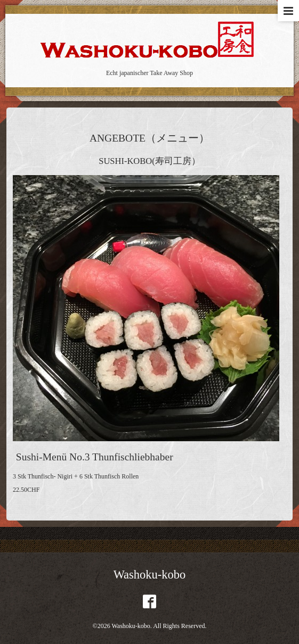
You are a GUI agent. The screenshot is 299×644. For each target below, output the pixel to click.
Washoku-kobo (150, 575)
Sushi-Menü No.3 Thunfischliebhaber (95, 457)
